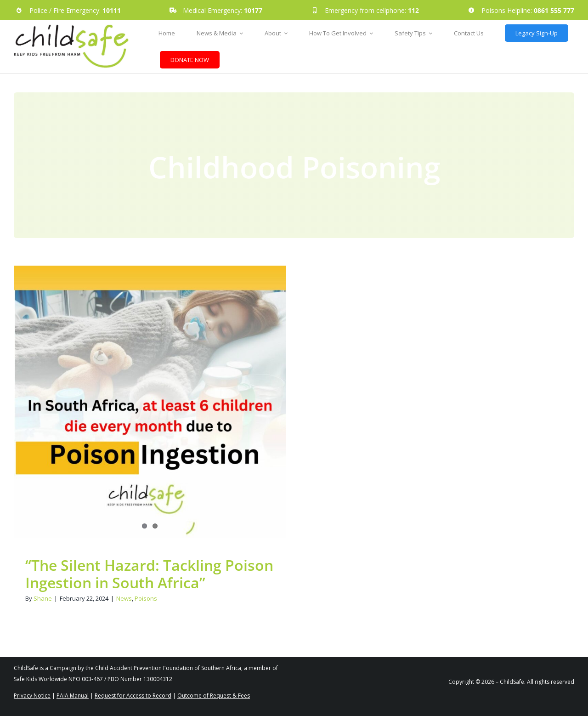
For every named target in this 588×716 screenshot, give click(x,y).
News (124, 598)
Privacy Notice (32, 696)
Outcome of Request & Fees (214, 696)
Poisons (146, 598)
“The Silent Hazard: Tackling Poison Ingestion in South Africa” (149, 574)
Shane (43, 598)
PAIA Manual (73, 696)
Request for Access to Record (133, 696)
